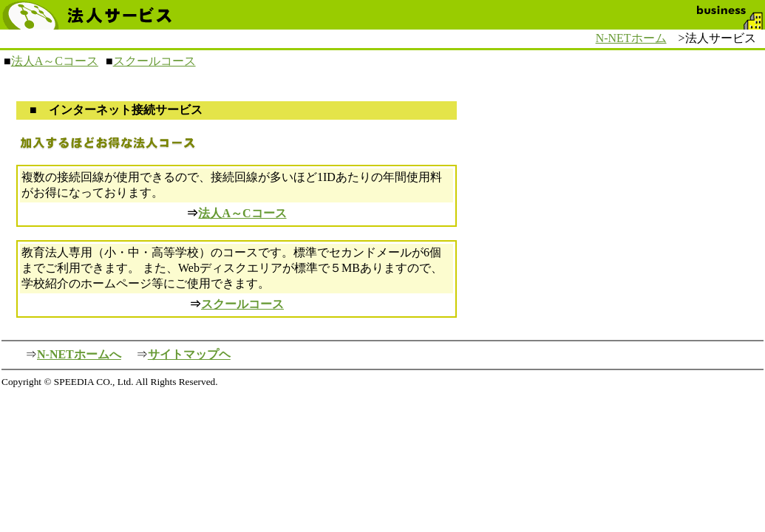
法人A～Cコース (55, 61)
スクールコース (154, 61)
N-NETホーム (631, 38)
